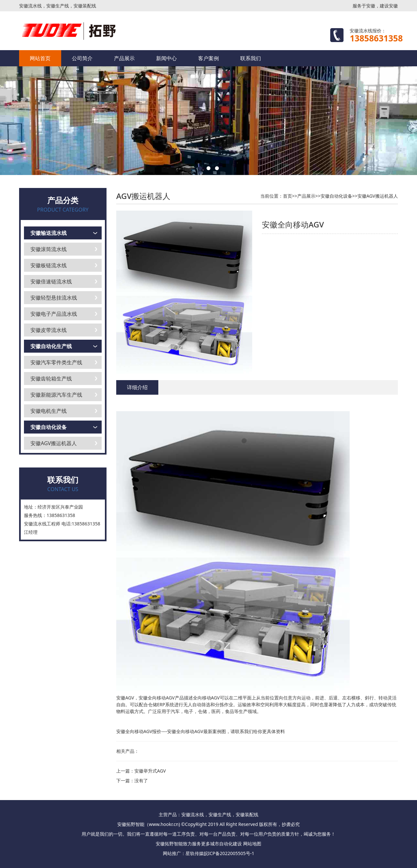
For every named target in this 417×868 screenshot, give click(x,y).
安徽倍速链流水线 (51, 281)
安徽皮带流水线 (49, 330)
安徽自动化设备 (49, 427)
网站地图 (252, 844)
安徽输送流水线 (49, 233)
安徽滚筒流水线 (49, 249)
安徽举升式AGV (150, 771)
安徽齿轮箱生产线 (51, 379)
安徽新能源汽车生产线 (56, 395)
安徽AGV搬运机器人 (54, 443)
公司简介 (82, 58)
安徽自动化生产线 (51, 346)
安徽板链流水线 (49, 265)
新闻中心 (166, 58)
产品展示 (124, 58)
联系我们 (251, 58)
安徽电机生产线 (49, 411)
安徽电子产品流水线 (54, 314)
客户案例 (208, 58)
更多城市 (210, 844)
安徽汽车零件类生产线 (56, 362)
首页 (287, 196)
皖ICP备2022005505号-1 (229, 853)
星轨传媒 (195, 853)
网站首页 (40, 58)
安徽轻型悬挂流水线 (54, 298)
